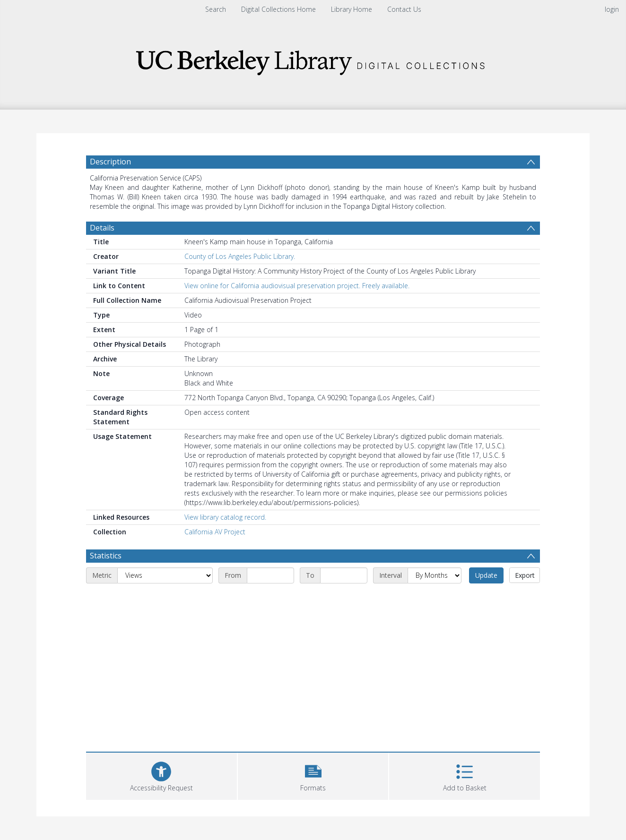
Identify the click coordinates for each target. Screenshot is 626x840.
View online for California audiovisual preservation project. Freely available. (297, 286)
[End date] (344, 575)
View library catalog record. (225, 517)
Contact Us (404, 9)
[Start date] (270, 575)
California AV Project (215, 532)
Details (102, 228)
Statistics (106, 556)
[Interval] (435, 575)
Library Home (352, 9)
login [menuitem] (612, 9)
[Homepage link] (313, 60)
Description (110, 162)
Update (486, 575)
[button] (313, 775)
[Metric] (165, 575)
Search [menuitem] (216, 9)
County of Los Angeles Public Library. (240, 256)
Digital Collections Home (278, 9)
